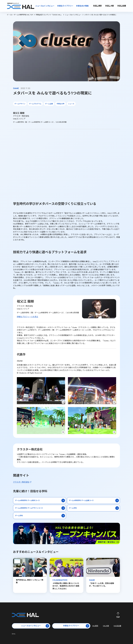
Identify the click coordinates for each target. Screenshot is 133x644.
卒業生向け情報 (82, 6)
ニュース (71, 104)
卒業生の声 (61, 104)
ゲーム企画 (49, 104)
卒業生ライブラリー (65, 6)
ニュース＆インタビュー (35, 626)
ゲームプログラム (35, 104)
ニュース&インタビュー (45, 6)
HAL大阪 (106, 626)
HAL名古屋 (117, 626)
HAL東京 (95, 626)
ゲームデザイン (20, 104)
